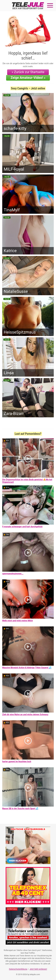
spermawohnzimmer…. (13, 574)
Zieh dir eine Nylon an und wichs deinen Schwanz (25, 714)
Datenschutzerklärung (18, 969)
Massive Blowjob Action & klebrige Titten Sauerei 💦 (27, 668)
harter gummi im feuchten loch (17, 761)
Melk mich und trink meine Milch (17, 621)
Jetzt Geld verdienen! (38, 969)
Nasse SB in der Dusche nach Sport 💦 (20, 809)
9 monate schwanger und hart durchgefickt (22, 527)
